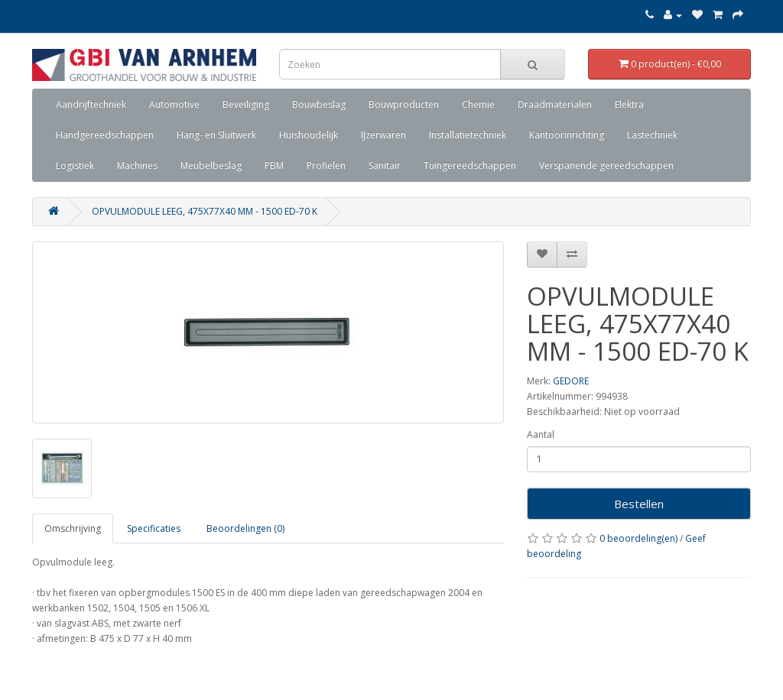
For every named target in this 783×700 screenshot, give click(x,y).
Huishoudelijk (309, 135)
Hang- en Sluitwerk (216, 135)
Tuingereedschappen (470, 165)
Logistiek (75, 165)
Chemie (478, 104)
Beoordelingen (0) (245, 528)
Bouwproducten (404, 104)
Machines (137, 165)
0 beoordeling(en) (638, 538)
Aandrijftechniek (91, 104)
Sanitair (385, 165)
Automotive (174, 104)
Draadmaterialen (555, 104)
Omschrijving (73, 528)
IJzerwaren (383, 135)
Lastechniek (652, 135)
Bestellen (639, 504)
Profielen (326, 165)
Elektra (629, 104)
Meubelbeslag (211, 165)
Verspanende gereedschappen (606, 165)
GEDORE (571, 381)
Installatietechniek (468, 135)
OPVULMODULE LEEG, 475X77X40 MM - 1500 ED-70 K (205, 211)
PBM (274, 165)
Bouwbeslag (319, 104)
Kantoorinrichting (567, 135)
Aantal (541, 434)
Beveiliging (246, 104)
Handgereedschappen (105, 135)
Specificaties (154, 528)
